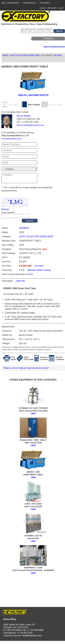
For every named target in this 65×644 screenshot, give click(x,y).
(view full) (20, 281)
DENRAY (24, 228)
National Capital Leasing (39, 270)
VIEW (33, 414)
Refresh (5, 209)
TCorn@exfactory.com (11, 139)
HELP (61, 8)
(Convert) (39, 266)
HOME (5, 55)
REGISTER (52, 8)
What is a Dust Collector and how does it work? (26, 368)
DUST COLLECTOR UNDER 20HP (25, 55)
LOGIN (42, 8)
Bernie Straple (24, 116)
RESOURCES (30, 3)
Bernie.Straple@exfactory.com (31, 125)
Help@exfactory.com (32, 636)
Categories (48, 38)
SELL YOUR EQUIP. (11, 3)
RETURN (58, 55)
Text (31, 274)
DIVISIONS (45, 3)
